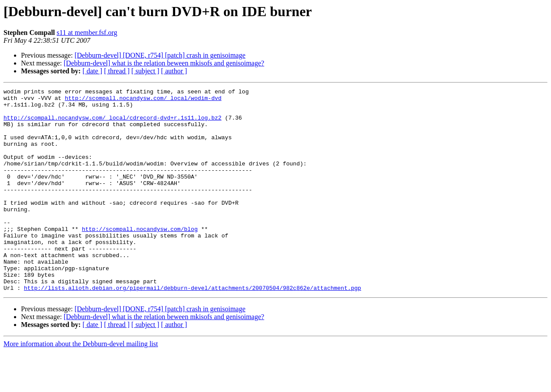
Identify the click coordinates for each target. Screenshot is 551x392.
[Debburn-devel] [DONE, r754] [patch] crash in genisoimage (160, 55)
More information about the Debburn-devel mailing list (81, 384)
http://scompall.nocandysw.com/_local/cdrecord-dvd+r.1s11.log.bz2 (112, 124)
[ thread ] (117, 71)
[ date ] (92, 71)
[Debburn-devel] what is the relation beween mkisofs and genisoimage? (164, 63)
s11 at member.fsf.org (87, 33)
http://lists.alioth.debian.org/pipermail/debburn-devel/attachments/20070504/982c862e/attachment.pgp (193, 328)
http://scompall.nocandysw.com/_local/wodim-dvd (143, 100)
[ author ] (174, 71)
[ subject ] (145, 71)
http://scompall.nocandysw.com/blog (139, 258)
